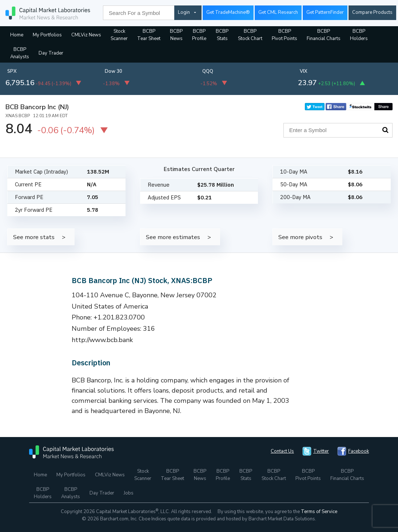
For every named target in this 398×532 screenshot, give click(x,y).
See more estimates (173, 237)
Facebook (359, 451)
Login (184, 12)
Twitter (321, 451)
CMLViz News (86, 35)
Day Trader (51, 53)
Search (385, 130)
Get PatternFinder (325, 12)
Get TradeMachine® (228, 12)
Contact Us (282, 451)
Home (17, 35)
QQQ (208, 71)
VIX (304, 71)
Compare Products (372, 12)
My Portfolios (47, 35)
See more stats (34, 237)
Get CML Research (278, 12)
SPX (12, 71)
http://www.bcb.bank (102, 340)
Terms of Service (319, 512)
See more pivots (300, 237)
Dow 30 (114, 71)
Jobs (129, 493)
